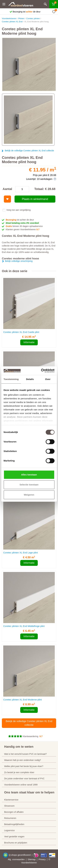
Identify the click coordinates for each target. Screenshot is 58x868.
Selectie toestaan (29, 485)
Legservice (9, 830)
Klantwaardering (30, 736)
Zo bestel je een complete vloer (19, 772)
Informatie (29, 342)
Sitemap (32, 859)
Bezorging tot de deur (27, 12)
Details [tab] (30, 379)
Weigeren (29, 495)
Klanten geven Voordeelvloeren (23, 229)
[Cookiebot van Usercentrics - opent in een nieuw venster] (41, 371)
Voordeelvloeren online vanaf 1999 (21, 785)
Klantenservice (11, 800)
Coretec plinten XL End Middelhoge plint (24, 626)
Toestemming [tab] (11, 379)
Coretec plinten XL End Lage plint (20, 553)
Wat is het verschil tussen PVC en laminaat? (25, 754)
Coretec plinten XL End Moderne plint (23, 700)
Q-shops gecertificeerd (20, 855)
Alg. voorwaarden (16, 859)
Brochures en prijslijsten (16, 843)
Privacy (42, 859)
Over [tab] (48, 379)
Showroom (9, 806)
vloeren (33, 863)
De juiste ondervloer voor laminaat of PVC (24, 779)
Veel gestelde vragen (14, 837)
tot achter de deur (20, 220)
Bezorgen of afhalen (14, 812)
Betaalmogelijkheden (14, 824)
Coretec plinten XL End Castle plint (21, 332)
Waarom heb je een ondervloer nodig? (23, 760)
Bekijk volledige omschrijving (19, 261)
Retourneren (10, 818)
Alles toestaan (29, 475)
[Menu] (4, 4)
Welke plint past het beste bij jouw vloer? (24, 766)
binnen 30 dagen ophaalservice (24, 226)
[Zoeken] (45, 4)
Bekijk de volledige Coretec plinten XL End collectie (29, 151)
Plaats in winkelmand (35, 199)
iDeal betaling (22, 223)
